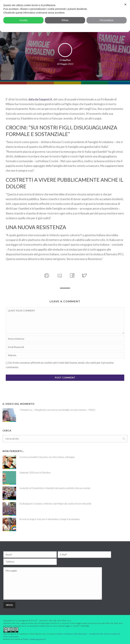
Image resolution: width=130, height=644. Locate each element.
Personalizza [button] (106, 20)
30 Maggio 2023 (65, 64)
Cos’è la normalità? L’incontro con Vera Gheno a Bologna (47, 457)
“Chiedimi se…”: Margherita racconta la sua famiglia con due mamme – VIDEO (57, 410)
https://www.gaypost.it (35, 639)
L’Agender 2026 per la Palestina (35, 473)
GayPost (66, 60)
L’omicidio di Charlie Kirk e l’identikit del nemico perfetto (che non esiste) (55, 488)
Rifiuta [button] (65, 20)
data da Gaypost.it (40, 99)
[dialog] (65, 16)
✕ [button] (125, 5)
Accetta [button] (23, 20)
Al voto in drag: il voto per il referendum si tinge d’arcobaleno (50, 519)
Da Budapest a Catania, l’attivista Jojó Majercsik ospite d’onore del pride (55, 504)
